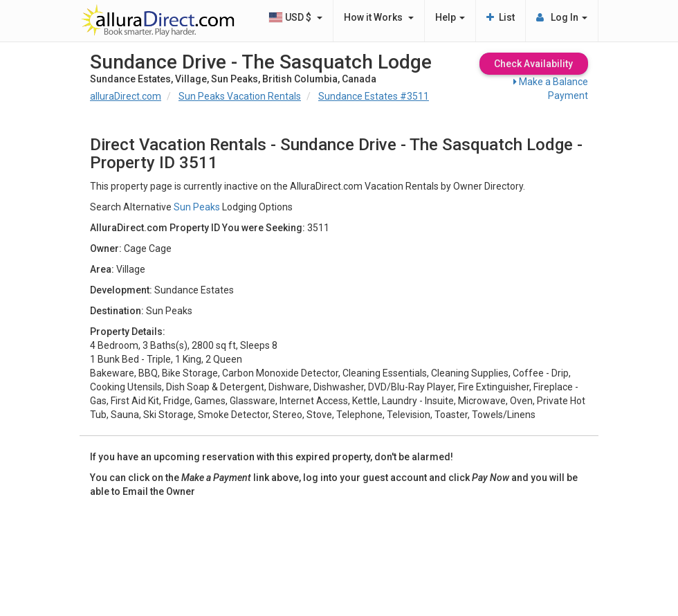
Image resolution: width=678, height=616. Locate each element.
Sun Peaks (197, 207)
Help (450, 17)
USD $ (295, 17)
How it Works (379, 17)
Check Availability (533, 64)
